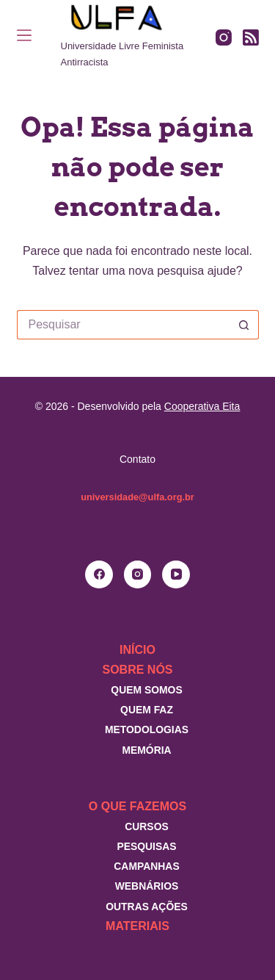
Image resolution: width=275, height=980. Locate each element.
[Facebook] (99, 574)
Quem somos (146, 690)
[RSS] (251, 37)
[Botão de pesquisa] (244, 325)
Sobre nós (137, 670)
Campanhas (146, 866)
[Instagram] (224, 37)
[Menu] (24, 35)
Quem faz (147, 710)
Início (137, 650)
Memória (146, 750)
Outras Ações (147, 907)
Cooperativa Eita (202, 406)
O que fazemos (137, 806)
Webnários (147, 886)
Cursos (147, 826)
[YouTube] (176, 574)
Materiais (137, 926)
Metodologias (147, 729)
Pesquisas (146, 846)
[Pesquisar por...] (123, 325)
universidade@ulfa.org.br (137, 497)
